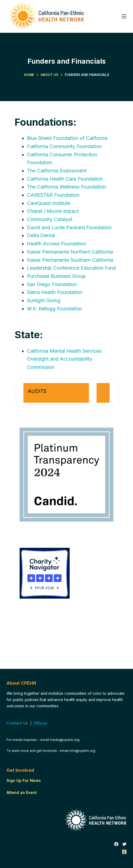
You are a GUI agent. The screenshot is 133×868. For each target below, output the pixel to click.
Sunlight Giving (44, 300)
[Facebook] (116, 844)
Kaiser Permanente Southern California (70, 260)
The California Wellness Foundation (66, 187)
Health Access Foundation (57, 244)
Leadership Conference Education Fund (71, 268)
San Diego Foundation (52, 284)
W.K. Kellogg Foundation (55, 309)
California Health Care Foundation (65, 179)
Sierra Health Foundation (55, 292)
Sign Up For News (24, 780)
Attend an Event (22, 792)
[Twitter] (124, 844)
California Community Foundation (64, 146)
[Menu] (124, 16)
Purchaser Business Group (56, 276)
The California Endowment (57, 171)
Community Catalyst (50, 219)
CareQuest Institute (49, 203)
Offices (40, 723)
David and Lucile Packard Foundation (69, 227)
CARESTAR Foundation (53, 195)
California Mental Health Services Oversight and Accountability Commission (64, 359)
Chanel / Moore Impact (53, 211)
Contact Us (17, 723)
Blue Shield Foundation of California (67, 138)
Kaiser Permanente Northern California (70, 252)
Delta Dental (41, 235)
